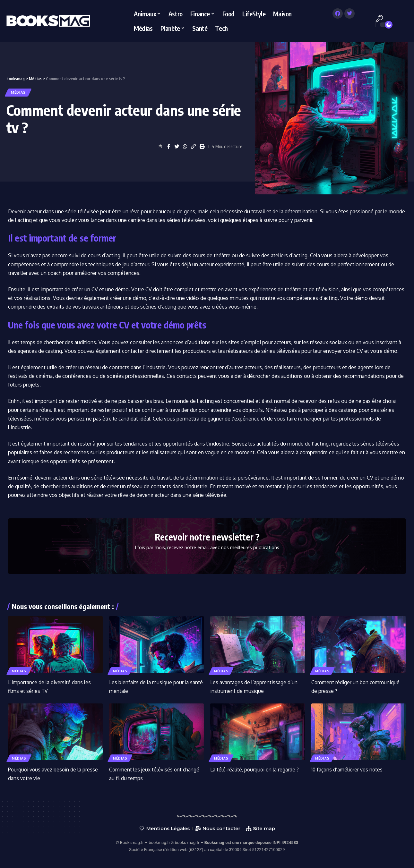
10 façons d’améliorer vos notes (348, 770)
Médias (19, 92)
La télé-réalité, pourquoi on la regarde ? (255, 770)
